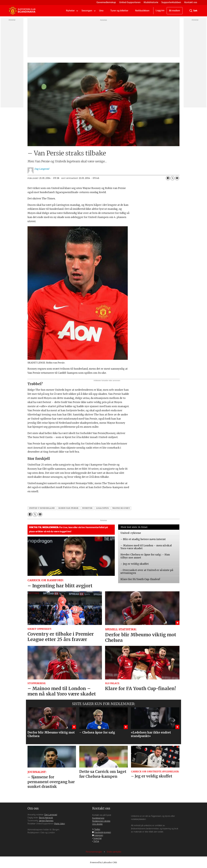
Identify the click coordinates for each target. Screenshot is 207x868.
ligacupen (102, 508)
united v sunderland (42, 508)
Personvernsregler (94, 852)
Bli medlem (175, 11)
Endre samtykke (114, 852)
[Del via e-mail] (177, 178)
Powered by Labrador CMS (103, 862)
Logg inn (160, 11)
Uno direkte (97, 824)
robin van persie (69, 508)
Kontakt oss (191, 2)
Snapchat (97, 838)
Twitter (97, 829)
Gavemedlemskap (106, 2)
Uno (101, 11)
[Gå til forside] (22, 11)
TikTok (96, 841)
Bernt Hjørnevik (46, 818)
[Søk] (191, 11)
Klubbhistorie (151, 2)
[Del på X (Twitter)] (172, 178)
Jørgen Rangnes (46, 821)
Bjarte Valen (60, 824)
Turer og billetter (119, 11)
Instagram (99, 835)
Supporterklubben (171, 2)
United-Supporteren (130, 2)
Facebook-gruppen (103, 832)
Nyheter (70, 11)
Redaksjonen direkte (101, 821)
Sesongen (87, 11)
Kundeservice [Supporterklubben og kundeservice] (98, 818)
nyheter (87, 508)
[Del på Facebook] (168, 178)
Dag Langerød (51, 815)
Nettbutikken (142, 11)
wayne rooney (121, 508)
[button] (174, 720)
